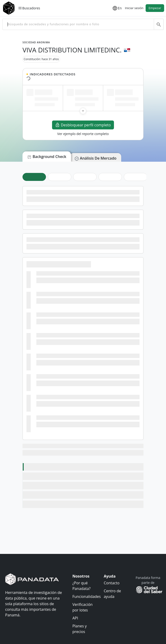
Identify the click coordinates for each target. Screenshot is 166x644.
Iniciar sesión (134, 8)
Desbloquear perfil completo (83, 125)
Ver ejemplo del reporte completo (83, 134)
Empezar (155, 8)
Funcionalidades (87, 596)
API (75, 618)
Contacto (111, 583)
